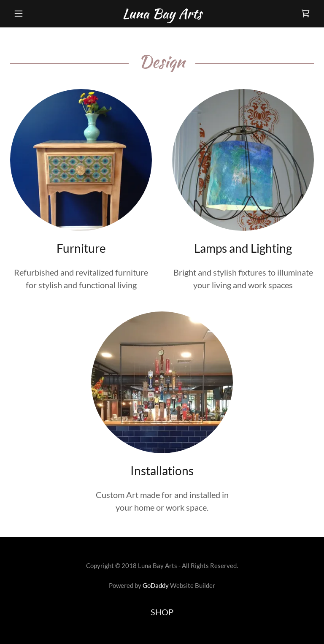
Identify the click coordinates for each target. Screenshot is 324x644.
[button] (33, 14)
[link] (162, 15)
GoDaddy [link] (156, 585)
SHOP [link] (162, 612)
